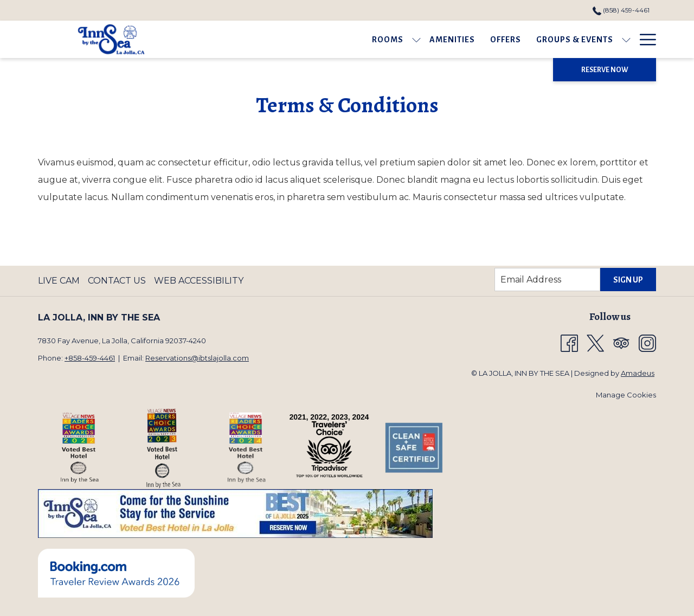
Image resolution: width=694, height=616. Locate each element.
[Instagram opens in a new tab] (647, 342)
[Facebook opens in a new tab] (569, 342)
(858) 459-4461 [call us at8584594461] (621, 10)
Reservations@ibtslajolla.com (197, 358)
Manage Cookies (626, 395)
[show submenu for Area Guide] (588, 39)
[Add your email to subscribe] (547, 280)
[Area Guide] (550, 39)
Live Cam (59, 281)
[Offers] (392, 39)
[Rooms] (274, 39)
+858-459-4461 (90, 358)
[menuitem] (60, 281)
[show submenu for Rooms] (303, 39)
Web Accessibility (199, 281)
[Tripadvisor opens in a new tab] (621, 342)
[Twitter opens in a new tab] (595, 342)
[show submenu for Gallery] (651, 39)
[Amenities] (338, 39)
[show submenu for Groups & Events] (512, 39)
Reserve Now (605, 70)
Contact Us (117, 281)
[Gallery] (619, 39)
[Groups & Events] (461, 39)
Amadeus (638, 373)
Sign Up (628, 280)
